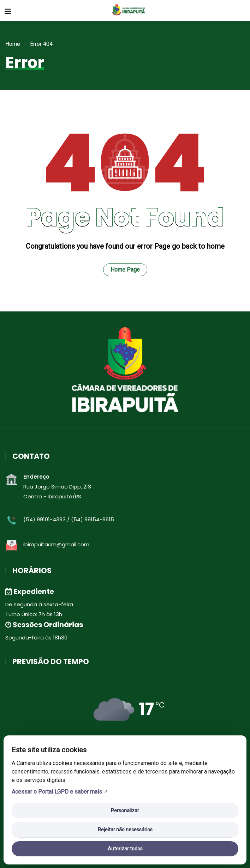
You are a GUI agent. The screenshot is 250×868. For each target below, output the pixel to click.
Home (13, 44)
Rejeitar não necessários (125, 830)
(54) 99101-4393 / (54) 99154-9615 (69, 519)
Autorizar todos (125, 849)
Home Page (125, 270)
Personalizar (125, 811)
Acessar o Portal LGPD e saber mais (57, 792)
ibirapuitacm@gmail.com (56, 544)
